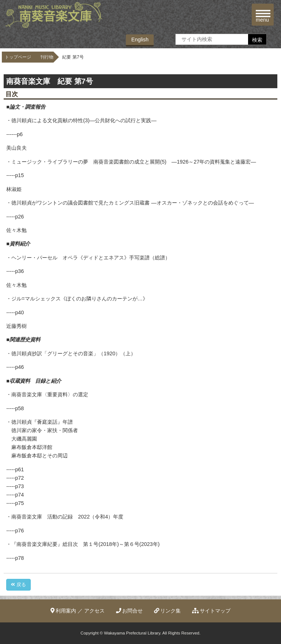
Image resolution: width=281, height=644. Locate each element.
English (140, 40)
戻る (18, 585)
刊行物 (47, 57)
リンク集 (168, 611)
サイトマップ (211, 611)
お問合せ (130, 611)
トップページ (18, 57)
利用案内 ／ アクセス (78, 611)
